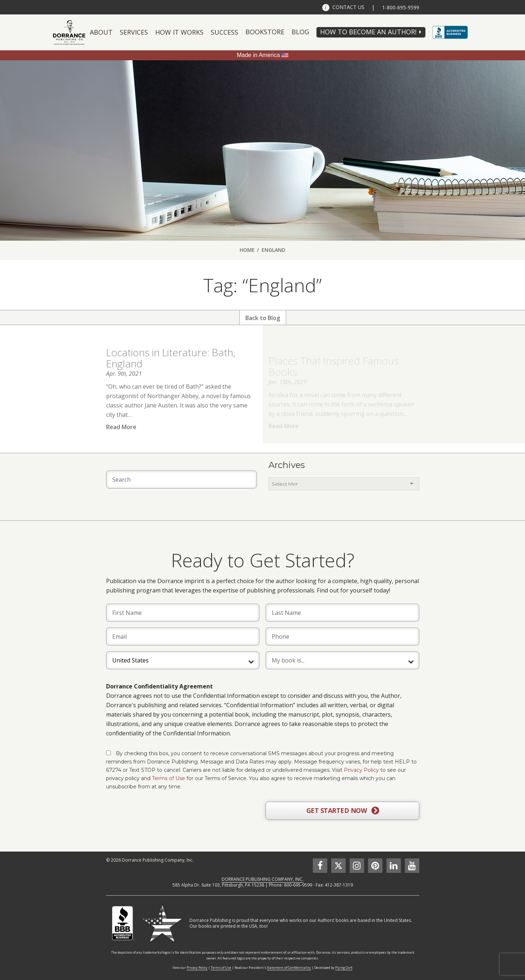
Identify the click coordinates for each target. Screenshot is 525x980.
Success (224, 32)
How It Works (179, 32)
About (101, 32)
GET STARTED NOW (343, 811)
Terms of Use (169, 778)
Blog (300, 32)
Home (247, 250)
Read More (121, 436)
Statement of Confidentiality (289, 968)
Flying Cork (344, 968)
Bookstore (265, 32)
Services (134, 32)
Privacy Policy (361, 770)
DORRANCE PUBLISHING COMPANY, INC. (262, 879)
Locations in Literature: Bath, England (171, 367)
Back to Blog (263, 318)
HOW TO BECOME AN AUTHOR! (368, 32)
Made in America (258, 55)
